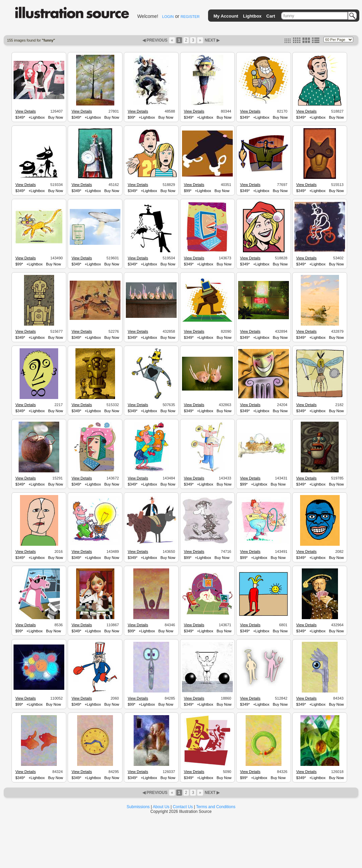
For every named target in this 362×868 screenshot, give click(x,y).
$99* (131, 117)
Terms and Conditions (216, 807)
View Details (25, 111)
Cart (271, 16)
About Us (161, 807)
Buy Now (55, 117)
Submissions (138, 807)
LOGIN (168, 17)
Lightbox (252, 16)
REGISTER (190, 17)
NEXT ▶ (212, 40)
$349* (20, 117)
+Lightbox (37, 117)
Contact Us (183, 807)
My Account (226, 16)
